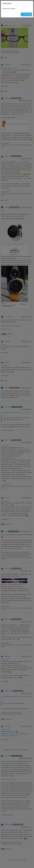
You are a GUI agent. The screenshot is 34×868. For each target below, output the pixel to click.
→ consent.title (26, 14)
